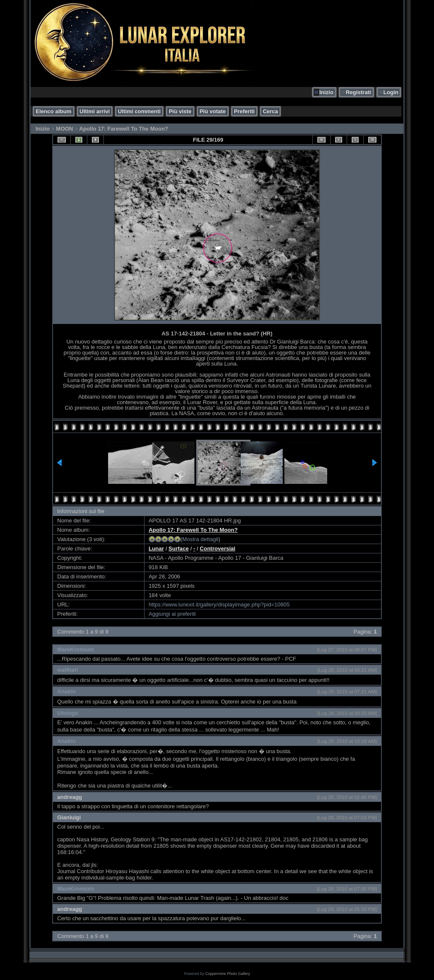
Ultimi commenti (139, 111)
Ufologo (68, 713)
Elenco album (54, 111)
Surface (179, 549)
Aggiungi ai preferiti (172, 614)
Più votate (213, 111)
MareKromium (76, 649)
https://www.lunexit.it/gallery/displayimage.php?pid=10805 (219, 604)
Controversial (217, 549)
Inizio (326, 92)
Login (391, 92)
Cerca (270, 111)
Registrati (359, 92)
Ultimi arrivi (95, 111)
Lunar (156, 549)
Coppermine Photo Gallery (228, 974)
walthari (68, 670)
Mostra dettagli (200, 539)
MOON (64, 129)
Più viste (180, 111)
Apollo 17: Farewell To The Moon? (124, 129)
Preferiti (244, 111)
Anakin (66, 691)
